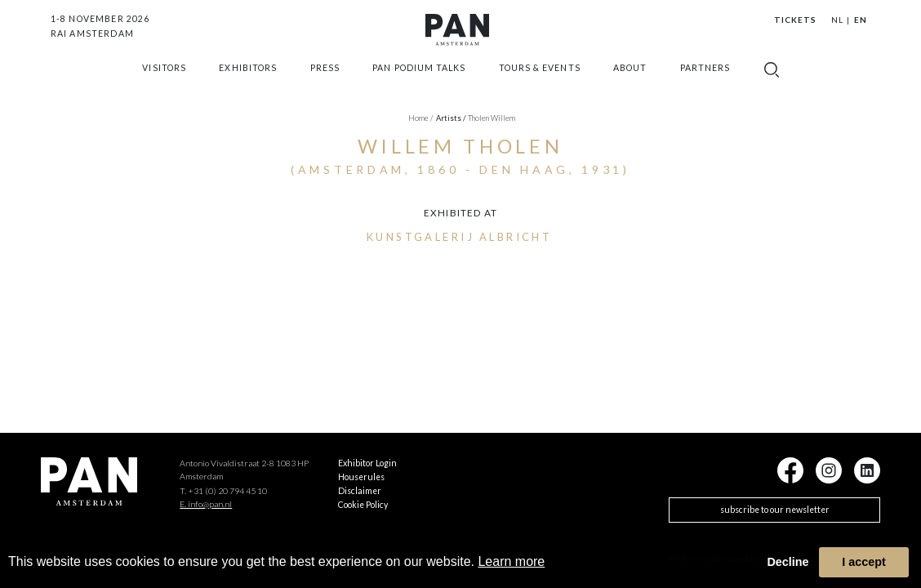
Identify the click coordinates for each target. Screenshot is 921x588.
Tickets (795, 20)
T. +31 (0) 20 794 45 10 (223, 491)
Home (420, 118)
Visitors (164, 84)
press (325, 84)
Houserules (361, 477)
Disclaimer (360, 491)
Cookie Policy (363, 505)
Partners (705, 84)
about (630, 84)
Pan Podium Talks (419, 84)
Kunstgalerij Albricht (460, 237)
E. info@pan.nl (206, 504)
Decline (788, 562)
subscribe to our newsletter (775, 510)
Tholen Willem (492, 118)
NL (837, 20)
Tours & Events (540, 84)
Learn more (511, 561)
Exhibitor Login (367, 463)
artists (451, 118)
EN (861, 20)
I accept (864, 562)
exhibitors (248, 84)
